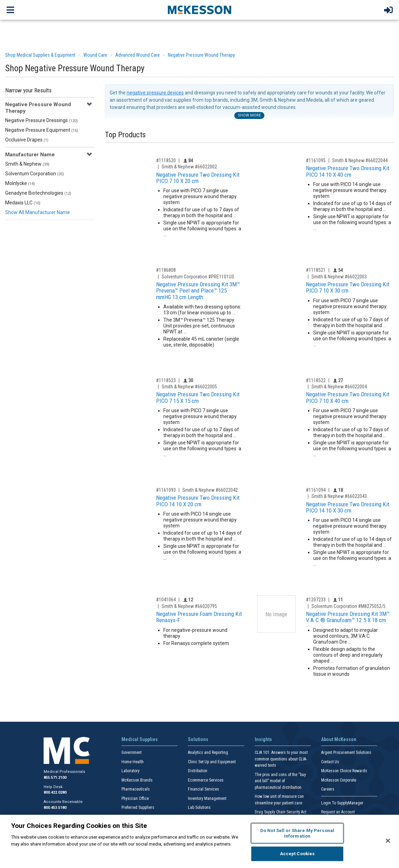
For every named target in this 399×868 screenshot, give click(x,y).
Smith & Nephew (27, 164)
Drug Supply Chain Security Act (280, 812)
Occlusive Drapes (27, 140)
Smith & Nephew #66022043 (339, 496)
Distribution (198, 771)
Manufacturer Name (30, 155)
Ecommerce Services (206, 780)
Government (132, 752)
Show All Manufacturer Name (38, 212)
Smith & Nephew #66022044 (360, 160)
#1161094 (316, 490)
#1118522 (316, 380)
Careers (328, 789)
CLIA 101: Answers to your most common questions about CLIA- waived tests (281, 759)
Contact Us (330, 762)
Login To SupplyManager (342, 803)
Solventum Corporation (35, 174)
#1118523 (166, 380)
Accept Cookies (297, 854)
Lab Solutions (199, 807)
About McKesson (339, 739)
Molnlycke (20, 183)
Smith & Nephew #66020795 (189, 606)
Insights (263, 739)
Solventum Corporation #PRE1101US (198, 277)
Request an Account (338, 812)
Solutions (198, 739)
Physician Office (135, 798)
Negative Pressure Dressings (42, 120)
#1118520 (166, 160)
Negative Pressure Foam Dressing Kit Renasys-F (199, 617)
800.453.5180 (55, 808)
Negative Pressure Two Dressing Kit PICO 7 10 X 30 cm (348, 288)
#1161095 (316, 160)
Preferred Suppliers (138, 807)
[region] (199, 841)
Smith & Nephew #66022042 (210, 490)
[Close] (388, 841)
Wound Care (95, 55)
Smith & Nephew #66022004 (339, 387)
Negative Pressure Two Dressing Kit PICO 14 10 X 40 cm (348, 171)
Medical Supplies (140, 739)
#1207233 (316, 600)
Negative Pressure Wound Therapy (201, 55)
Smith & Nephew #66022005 (189, 387)
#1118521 (316, 270)
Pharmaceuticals (136, 789)
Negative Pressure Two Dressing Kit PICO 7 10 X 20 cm (198, 178)
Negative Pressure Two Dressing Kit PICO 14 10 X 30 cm (348, 507)
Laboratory (130, 771)
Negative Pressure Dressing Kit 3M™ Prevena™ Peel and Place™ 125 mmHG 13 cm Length (198, 291)
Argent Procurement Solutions (346, 752)
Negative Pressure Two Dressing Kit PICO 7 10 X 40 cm (348, 398)
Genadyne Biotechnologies (38, 193)
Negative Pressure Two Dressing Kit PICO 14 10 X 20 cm (198, 501)
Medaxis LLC (23, 203)
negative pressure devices (155, 93)
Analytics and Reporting (208, 752)
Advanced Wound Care (138, 55)
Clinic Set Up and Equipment (212, 762)
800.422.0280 (55, 792)
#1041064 (166, 600)
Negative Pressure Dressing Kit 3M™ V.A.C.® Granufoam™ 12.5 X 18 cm (348, 617)
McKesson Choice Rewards (344, 771)
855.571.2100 (55, 778)
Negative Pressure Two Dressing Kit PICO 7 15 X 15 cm (198, 398)
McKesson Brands (137, 780)
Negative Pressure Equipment (42, 130)
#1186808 (166, 270)
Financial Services (203, 789)
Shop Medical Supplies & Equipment (40, 55)
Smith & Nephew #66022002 (189, 167)
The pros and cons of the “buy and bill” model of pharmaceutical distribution (280, 781)
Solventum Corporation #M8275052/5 (348, 606)
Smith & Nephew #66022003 (339, 277)
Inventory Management (207, 798)
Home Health (133, 762)
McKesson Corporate (339, 780)
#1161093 (166, 490)
